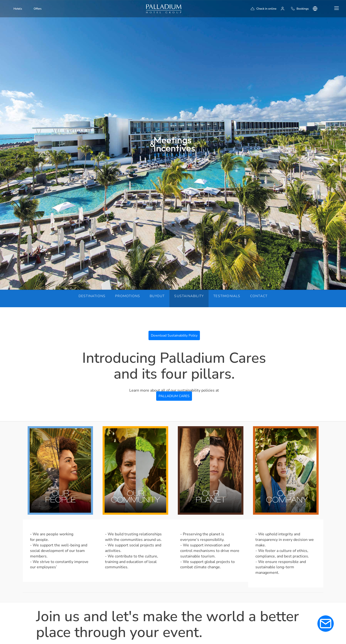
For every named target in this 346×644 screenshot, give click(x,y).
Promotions (128, 296)
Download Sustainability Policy (174, 335)
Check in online (266, 9)
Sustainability (189, 296)
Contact (259, 296)
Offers (38, 9)
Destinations (92, 296)
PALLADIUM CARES (174, 396)
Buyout (157, 296)
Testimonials (227, 296)
